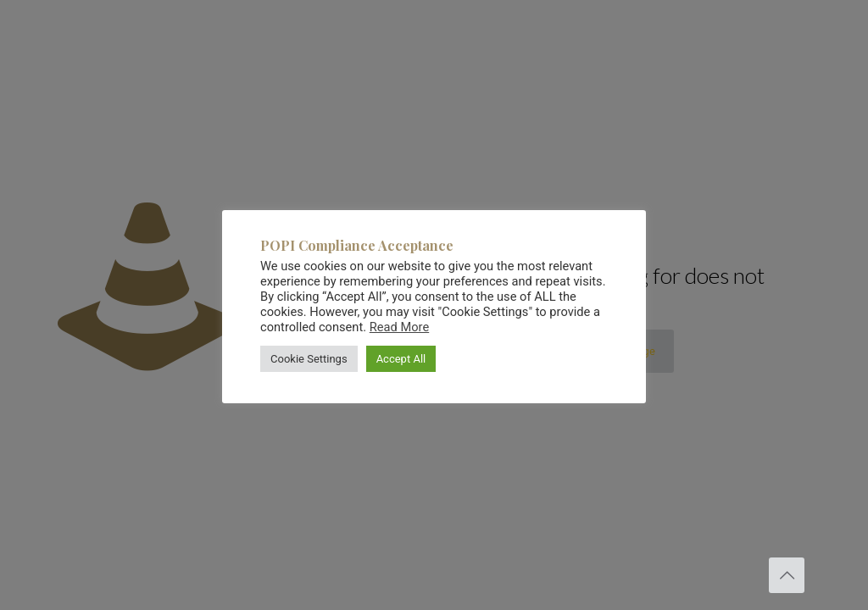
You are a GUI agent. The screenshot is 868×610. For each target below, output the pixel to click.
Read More (399, 327)
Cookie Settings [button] (309, 359)
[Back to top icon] (787, 575)
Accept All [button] (401, 359)
